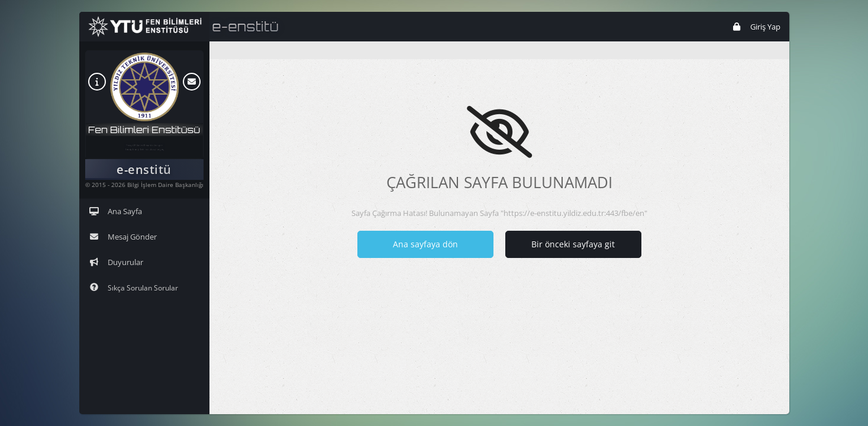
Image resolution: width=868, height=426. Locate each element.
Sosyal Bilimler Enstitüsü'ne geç (144, 142)
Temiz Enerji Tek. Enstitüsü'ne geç (144, 153)
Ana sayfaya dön (425, 244)
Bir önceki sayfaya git (573, 244)
